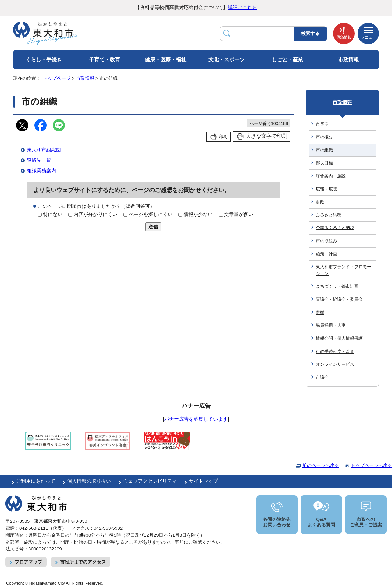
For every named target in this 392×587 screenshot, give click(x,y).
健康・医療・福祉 (166, 60)
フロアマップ (28, 562)
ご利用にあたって (36, 481)
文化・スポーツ (227, 60)
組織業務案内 (41, 171)
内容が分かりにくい (95, 214)
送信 (153, 227)
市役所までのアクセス (83, 562)
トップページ (57, 78)
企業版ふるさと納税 (335, 228)
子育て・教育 (105, 60)
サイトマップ (203, 481)
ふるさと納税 (329, 215)
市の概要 (324, 137)
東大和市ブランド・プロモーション (344, 270)
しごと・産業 (287, 60)
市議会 (322, 377)
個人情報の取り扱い (89, 481)
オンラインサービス (335, 364)
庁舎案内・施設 (331, 176)
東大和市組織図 (44, 150)
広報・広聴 (326, 189)
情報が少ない (198, 214)
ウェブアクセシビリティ (150, 481)
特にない (53, 214)
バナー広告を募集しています (196, 419)
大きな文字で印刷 (266, 136)
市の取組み (326, 241)
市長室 (322, 124)
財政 (320, 202)
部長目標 (324, 163)
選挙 (320, 312)
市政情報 (348, 60)
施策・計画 (326, 254)
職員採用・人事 (331, 325)
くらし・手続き (44, 60)
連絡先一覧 (39, 160)
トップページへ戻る (371, 465)
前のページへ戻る (321, 465)
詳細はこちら (242, 7)
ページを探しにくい (151, 214)
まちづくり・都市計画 (337, 286)
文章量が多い (239, 214)
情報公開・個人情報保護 (339, 338)
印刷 (223, 137)
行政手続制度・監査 (335, 351)
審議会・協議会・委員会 (339, 299)
